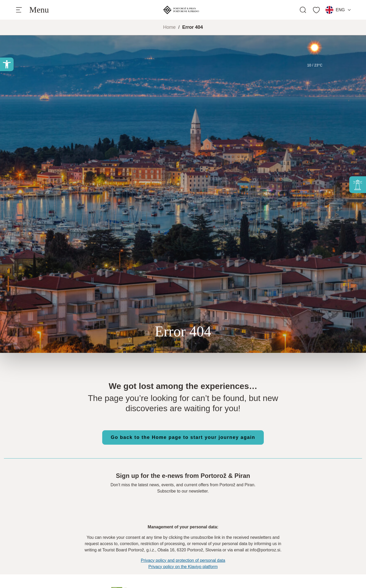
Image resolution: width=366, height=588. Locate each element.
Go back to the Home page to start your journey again (183, 437)
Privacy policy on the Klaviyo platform (183, 567)
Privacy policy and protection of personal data (183, 560)
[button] (7, 64)
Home (169, 27)
